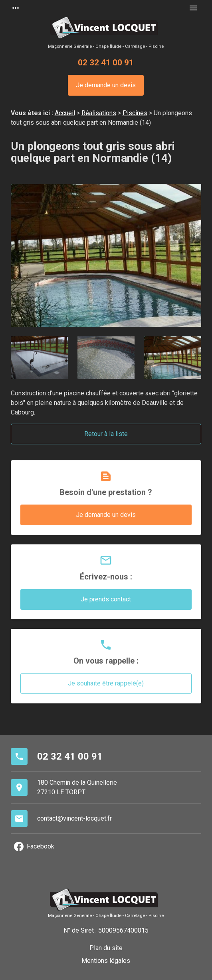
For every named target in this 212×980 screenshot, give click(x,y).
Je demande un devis (106, 85)
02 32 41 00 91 (106, 62)
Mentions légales (106, 961)
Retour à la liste (106, 434)
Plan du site (106, 948)
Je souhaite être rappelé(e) (106, 683)
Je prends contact (106, 599)
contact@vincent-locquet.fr (74, 818)
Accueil (65, 113)
